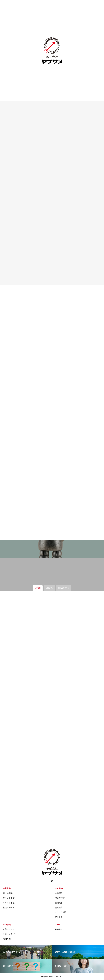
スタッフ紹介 (61, 912)
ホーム (58, 925)
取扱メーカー (9, 907)
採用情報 (7, 925)
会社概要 (59, 903)
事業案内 (7, 888)
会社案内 (59, 888)
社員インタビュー (11, 934)
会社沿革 (59, 907)
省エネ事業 (8, 893)
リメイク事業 (9, 903)
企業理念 (59, 893)
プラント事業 (9, 898)
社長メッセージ (10, 929)
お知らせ (59, 929)
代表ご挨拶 (60, 898)
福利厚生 (7, 939)
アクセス (59, 917)
